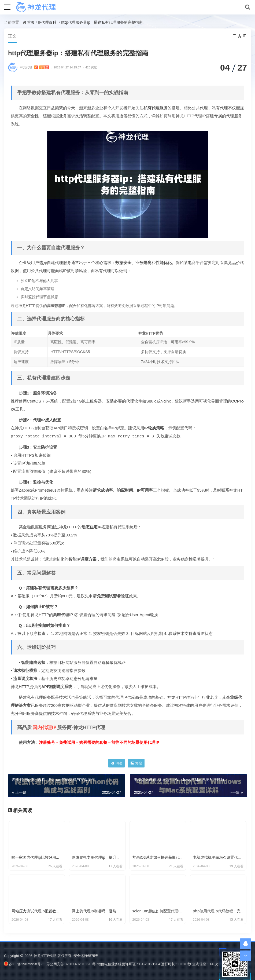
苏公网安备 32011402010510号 (71, 964)
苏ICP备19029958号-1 (24, 964)
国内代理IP (44, 727)
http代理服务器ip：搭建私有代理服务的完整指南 (102, 22)
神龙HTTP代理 (45, 955)
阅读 (117, 763)
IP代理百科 (47, 22)
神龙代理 (35, 67)
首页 (31, 22)
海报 (136, 763)
